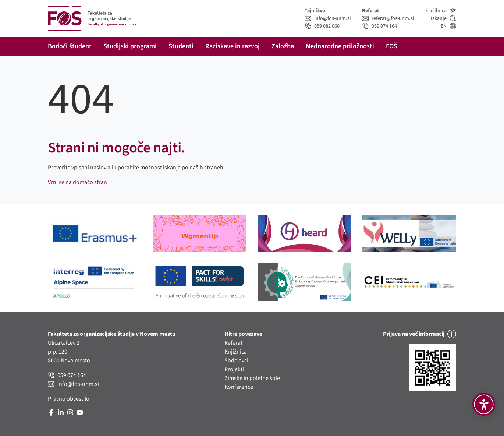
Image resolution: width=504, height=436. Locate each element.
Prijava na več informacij (420, 334)
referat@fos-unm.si (388, 18)
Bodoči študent (70, 46)
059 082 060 (322, 26)
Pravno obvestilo (69, 399)
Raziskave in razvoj (233, 46)
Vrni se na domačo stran (77, 182)
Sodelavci (236, 361)
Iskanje (443, 18)
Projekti (234, 369)
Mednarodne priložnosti (340, 46)
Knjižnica (236, 352)
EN (448, 26)
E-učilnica (441, 11)
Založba (283, 46)
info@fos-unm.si (328, 18)
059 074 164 (379, 26)
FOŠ (392, 46)
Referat (233, 343)
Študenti (181, 46)
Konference (239, 387)
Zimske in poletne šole (252, 378)
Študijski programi (130, 46)
